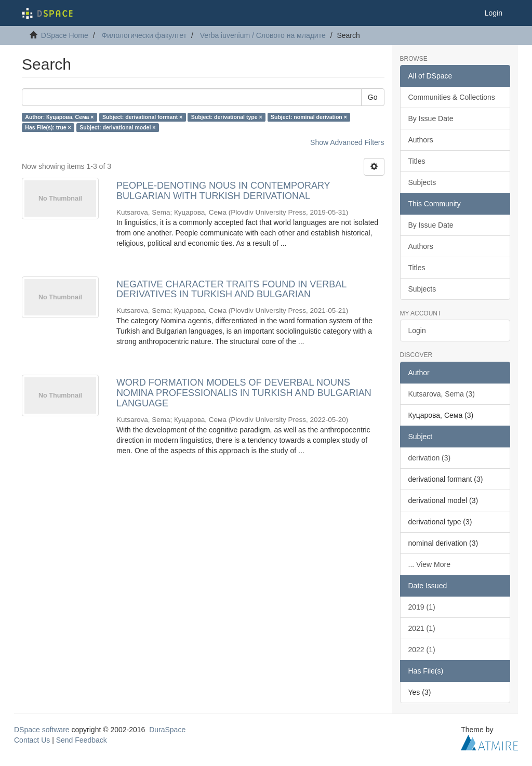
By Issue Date (431, 118)
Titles (417, 161)
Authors (421, 140)
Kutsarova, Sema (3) (442, 394)
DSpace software (42, 730)
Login (417, 331)
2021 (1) (422, 628)
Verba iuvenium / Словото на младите (263, 35)
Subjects (422, 182)
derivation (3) (430, 458)
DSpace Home (65, 35)
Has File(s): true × (48, 127)
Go (373, 97)
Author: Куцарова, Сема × (59, 117)
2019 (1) (422, 607)
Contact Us (32, 740)
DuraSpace (167, 730)
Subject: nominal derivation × (309, 117)
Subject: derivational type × (227, 117)
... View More (429, 564)
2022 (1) (422, 650)
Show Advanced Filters (347, 142)
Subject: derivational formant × (142, 117)
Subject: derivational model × (117, 127)
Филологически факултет (144, 35)
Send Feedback (82, 740)
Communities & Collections (452, 97)
